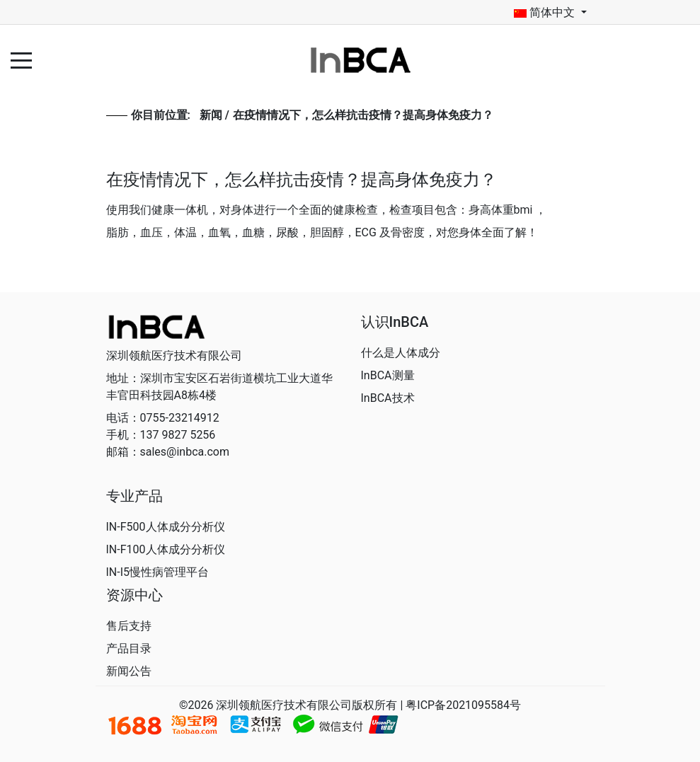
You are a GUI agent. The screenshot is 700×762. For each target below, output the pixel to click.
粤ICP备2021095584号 (463, 705)
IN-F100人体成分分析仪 (166, 549)
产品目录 (129, 648)
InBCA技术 (388, 398)
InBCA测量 (388, 375)
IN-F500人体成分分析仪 (166, 527)
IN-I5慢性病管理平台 (158, 572)
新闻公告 (129, 671)
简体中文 (545, 13)
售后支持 (129, 626)
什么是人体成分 (401, 353)
